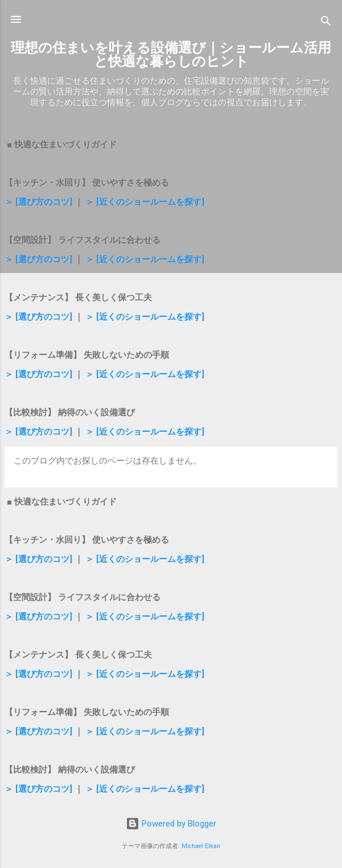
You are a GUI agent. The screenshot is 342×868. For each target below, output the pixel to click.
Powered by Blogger (171, 824)
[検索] (326, 23)
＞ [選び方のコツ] (38, 202)
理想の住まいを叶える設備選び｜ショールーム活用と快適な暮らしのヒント (171, 55)
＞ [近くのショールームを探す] (145, 202)
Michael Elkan (201, 846)
